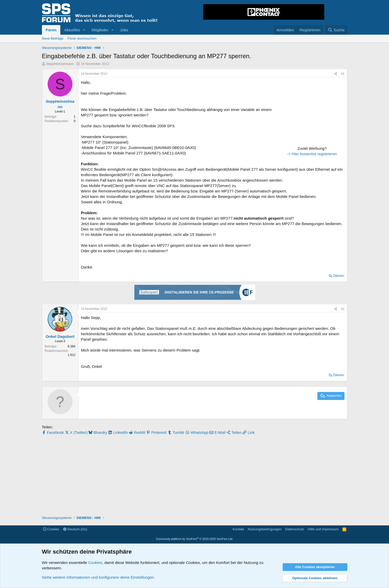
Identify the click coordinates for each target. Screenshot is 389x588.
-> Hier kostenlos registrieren (312, 154)
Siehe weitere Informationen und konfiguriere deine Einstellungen (98, 577)
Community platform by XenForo (195, 539)
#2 (343, 309)
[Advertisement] (312, 112)
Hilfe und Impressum (323, 529)
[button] (84, 30)
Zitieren (338, 276)
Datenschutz (295, 529)
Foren (51, 30)
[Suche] (336, 30)
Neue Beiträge (53, 38)
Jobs (124, 30)
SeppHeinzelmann (60, 64)
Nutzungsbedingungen (265, 529)
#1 (343, 74)
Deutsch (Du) (75, 529)
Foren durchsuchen (82, 38)
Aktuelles (72, 30)
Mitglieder (100, 30)
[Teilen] (336, 74)
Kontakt (238, 529)
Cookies (51, 529)
